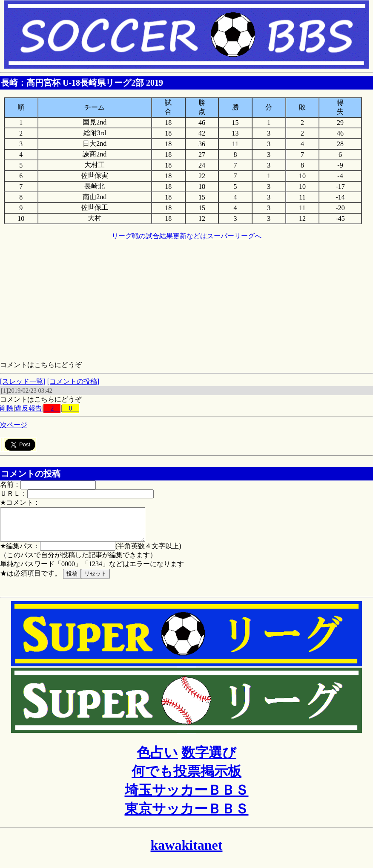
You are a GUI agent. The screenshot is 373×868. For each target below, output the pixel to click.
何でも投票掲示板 (186, 778)
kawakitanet (187, 851)
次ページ (14, 425)
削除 (7, 408)
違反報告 (29, 408)
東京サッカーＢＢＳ (187, 815)
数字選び (209, 759)
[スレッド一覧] (23, 381)
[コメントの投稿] (73, 381)
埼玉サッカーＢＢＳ (187, 796)
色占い (157, 759)
